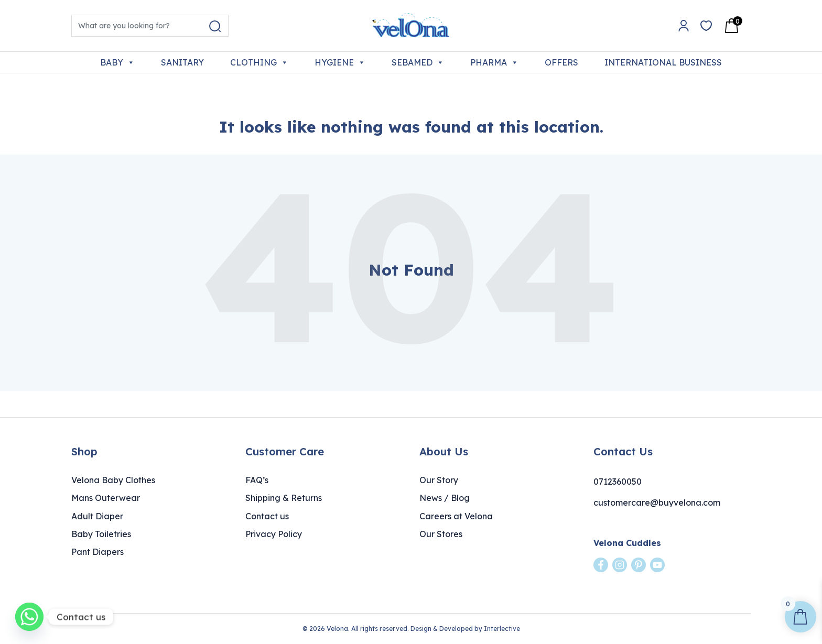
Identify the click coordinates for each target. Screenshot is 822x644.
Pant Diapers (98, 552)
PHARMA (494, 62)
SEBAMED (418, 62)
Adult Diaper (97, 516)
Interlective (502, 629)
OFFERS (561, 62)
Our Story (439, 480)
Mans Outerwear (106, 498)
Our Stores (441, 534)
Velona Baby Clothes (113, 480)
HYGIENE (340, 62)
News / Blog (445, 498)
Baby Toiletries (101, 534)
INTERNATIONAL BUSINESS (663, 62)
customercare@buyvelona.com (657, 503)
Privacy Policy (274, 534)
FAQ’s (257, 480)
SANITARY (182, 62)
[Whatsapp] (29, 617)
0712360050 (618, 482)
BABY (117, 62)
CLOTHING (259, 62)
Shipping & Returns (284, 498)
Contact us (267, 516)
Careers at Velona (456, 516)
